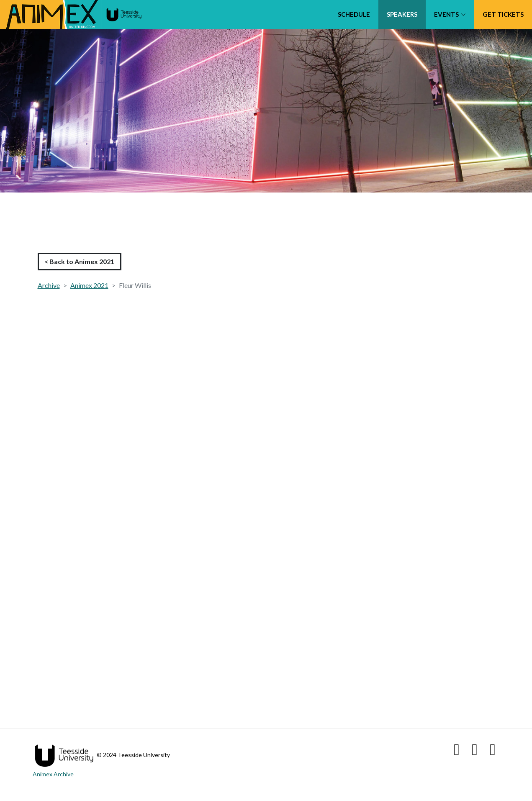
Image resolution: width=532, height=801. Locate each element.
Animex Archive (53, 774)
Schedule (354, 14)
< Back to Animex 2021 (79, 261)
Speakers (402, 14)
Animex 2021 (89, 285)
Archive (49, 285)
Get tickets (503, 14)
